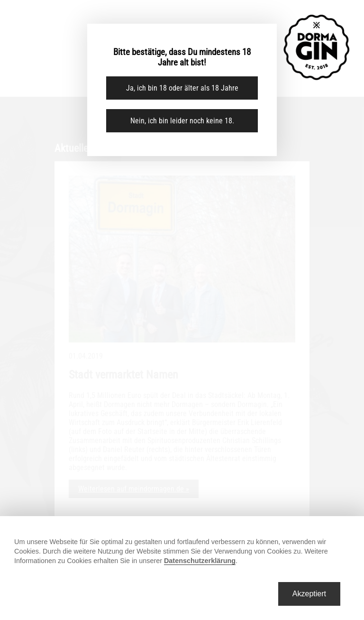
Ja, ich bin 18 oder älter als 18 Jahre (182, 88)
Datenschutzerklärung (200, 561)
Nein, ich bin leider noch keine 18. (182, 121)
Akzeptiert (309, 594)
